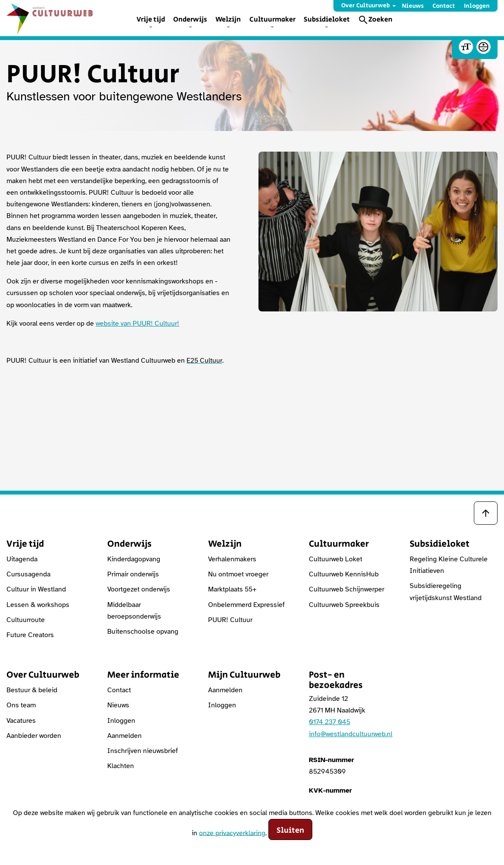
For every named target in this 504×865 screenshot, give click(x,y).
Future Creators (30, 635)
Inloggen (477, 6)
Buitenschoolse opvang (143, 632)
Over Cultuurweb (366, 6)
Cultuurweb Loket (336, 559)
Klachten (121, 766)
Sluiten (290, 831)
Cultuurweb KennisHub (344, 574)
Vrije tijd (151, 20)
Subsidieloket (327, 20)
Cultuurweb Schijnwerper (347, 589)
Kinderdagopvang (134, 559)
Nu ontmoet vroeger (238, 574)
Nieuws (413, 6)
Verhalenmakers (232, 559)
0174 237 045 (330, 722)
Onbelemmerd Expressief (246, 605)
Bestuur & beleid (32, 690)
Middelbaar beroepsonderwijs (134, 611)
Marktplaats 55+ (232, 589)
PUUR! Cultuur (230, 620)
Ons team (21, 705)
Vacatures (21, 721)
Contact (444, 6)
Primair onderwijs (133, 574)
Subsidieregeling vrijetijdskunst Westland (446, 592)
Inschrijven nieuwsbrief (143, 751)
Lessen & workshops (38, 605)
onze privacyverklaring (232, 833)
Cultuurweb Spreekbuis (344, 605)
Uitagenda (22, 559)
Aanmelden (124, 736)
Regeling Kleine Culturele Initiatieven (449, 565)
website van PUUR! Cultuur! (137, 324)
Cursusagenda (28, 574)
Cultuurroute (26, 620)
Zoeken (380, 20)
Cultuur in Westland (36, 589)
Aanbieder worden (34, 736)
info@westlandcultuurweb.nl (351, 734)
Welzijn (228, 20)
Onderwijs (190, 20)
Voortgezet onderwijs (139, 589)
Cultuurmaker (272, 20)
